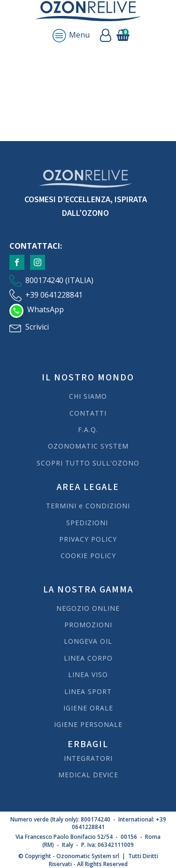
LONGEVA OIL (88, 641)
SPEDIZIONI (88, 523)
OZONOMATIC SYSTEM (88, 446)
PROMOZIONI (88, 625)
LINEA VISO (88, 675)
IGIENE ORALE (88, 708)
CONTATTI (88, 413)
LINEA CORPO (88, 658)
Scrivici (37, 327)
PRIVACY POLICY (88, 539)
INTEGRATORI (88, 758)
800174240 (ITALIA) (59, 280)
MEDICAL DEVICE (88, 775)
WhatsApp (46, 309)
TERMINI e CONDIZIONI (88, 506)
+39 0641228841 (54, 295)
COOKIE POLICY (88, 556)
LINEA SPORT (88, 691)
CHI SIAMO (88, 396)
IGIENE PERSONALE (88, 724)
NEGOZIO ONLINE (88, 608)
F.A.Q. (88, 430)
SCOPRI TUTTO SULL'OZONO (88, 463)
